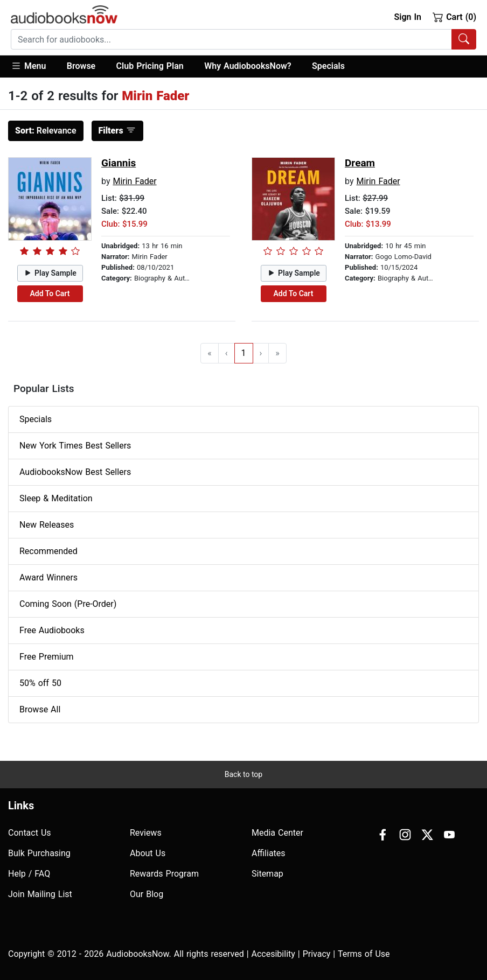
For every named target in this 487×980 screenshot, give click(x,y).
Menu (28, 66)
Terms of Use (364, 954)
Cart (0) (454, 17)
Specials (328, 66)
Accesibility (273, 954)
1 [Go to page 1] (244, 353)
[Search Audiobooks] (464, 39)
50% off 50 (40, 683)
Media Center (277, 833)
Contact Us (30, 833)
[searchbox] (231, 39)
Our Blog (147, 894)
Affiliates (269, 853)
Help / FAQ (29, 874)
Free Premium (46, 657)
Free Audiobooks (52, 630)
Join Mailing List (40, 894)
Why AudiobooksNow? (248, 66)
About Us (148, 853)
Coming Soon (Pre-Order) (68, 604)
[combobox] (244, 39)
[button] (34, 66)
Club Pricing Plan (150, 66)
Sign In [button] (407, 17)
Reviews (146, 833)
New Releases (47, 525)
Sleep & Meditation (56, 498)
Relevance (46, 131)
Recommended (48, 551)
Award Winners (48, 577)
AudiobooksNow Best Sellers (75, 472)
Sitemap (267, 874)
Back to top (244, 774)
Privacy (317, 954)
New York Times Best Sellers (75, 446)
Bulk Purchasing (39, 853)
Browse (81, 66)
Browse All (40, 709)
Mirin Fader (134, 181)
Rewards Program (164, 874)
